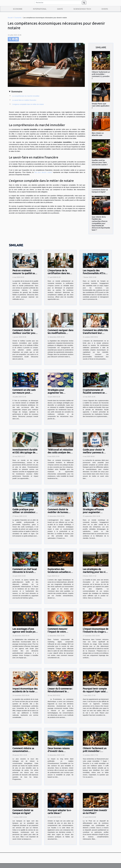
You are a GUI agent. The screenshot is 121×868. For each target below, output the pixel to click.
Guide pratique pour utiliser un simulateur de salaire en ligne (24, 512)
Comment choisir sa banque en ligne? (100, 191)
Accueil (10, 18)
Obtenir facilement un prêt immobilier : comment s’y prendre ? (101, 75)
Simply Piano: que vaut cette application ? (101, 106)
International (40, 9)
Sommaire (17, 92)
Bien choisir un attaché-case (98, 134)
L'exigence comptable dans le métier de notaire (28, 104)
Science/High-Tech (82, 9)
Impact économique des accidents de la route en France (25, 691)
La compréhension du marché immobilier (26, 96)
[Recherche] (58, 3)
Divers (105, 9)
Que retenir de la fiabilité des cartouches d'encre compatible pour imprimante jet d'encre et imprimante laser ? (101, 223)
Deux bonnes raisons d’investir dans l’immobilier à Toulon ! (60, 751)
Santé (60, 9)
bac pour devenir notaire (43, 172)
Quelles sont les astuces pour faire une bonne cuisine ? (100, 162)
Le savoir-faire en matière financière (24, 100)
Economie (18, 9)
